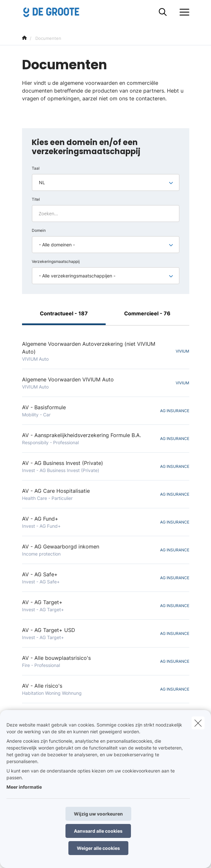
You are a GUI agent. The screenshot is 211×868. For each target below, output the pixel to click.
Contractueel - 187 (64, 313)
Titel (36, 199)
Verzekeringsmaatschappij (56, 261)
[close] (198, 723)
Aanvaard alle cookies (98, 831)
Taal (36, 168)
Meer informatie (24, 787)
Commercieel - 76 (147, 313)
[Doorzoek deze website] (163, 12)
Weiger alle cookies (98, 848)
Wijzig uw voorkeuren (98, 814)
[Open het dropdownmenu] (183, 12)
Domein (39, 230)
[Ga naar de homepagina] (55, 12)
